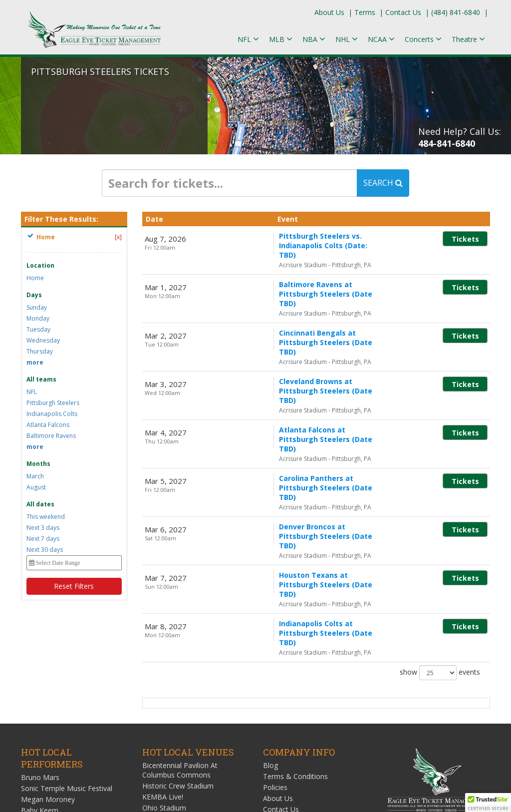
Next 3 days (43, 528)
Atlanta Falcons (48, 425)
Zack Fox (36, 709)
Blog (270, 642)
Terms (365, 12)
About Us (329, 12)
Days (34, 295)
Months (38, 464)
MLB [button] (281, 39)
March (35, 476)
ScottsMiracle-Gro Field (180, 695)
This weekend (46, 517)
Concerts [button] (423, 39)
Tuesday (38, 329)
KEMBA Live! (163, 673)
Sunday (37, 307)
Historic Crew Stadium (178, 662)
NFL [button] (248, 39)
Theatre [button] (468, 39)
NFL (32, 392)
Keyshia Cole (42, 698)
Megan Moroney (48, 676)
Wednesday (43, 340)
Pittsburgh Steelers (53, 403)
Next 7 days (43, 539)
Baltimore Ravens (51, 436)
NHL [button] (347, 39)
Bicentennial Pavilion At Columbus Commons (180, 647)
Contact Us (403, 12)
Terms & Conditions (295, 653)
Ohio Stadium (164, 684)
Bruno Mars (40, 654)
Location (40, 265)
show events (440, 533)
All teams (41, 379)
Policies (275, 664)
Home (35, 278)
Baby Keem (40, 687)
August (36, 487)
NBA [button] (314, 39)
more (35, 362)
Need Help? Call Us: (460, 137)
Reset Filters (74, 586)
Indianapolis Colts (52, 414)
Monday (38, 318)
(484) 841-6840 (456, 12)
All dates (40, 504)
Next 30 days (45, 550)
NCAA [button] (381, 39)
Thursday (40, 351)
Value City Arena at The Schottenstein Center (180, 711)
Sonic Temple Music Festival (67, 665)
